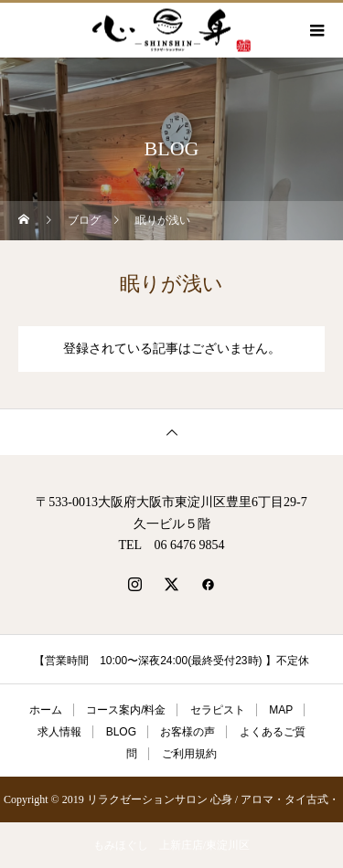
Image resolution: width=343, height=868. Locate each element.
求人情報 (59, 732)
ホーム (46, 710)
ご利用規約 (189, 754)
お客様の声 (188, 732)
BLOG (121, 732)
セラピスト (218, 710)
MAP (281, 710)
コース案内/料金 (126, 710)
